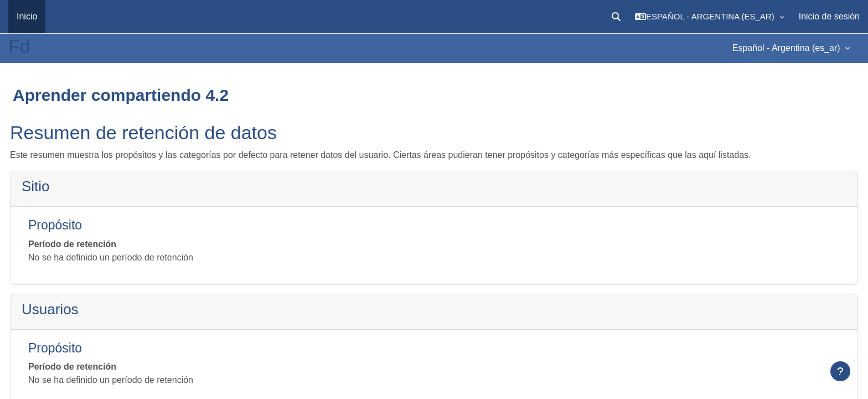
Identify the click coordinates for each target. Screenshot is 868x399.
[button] (616, 17)
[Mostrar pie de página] (840, 371)
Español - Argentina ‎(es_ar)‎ (787, 48)
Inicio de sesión (829, 16)
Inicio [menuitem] (27, 16)
